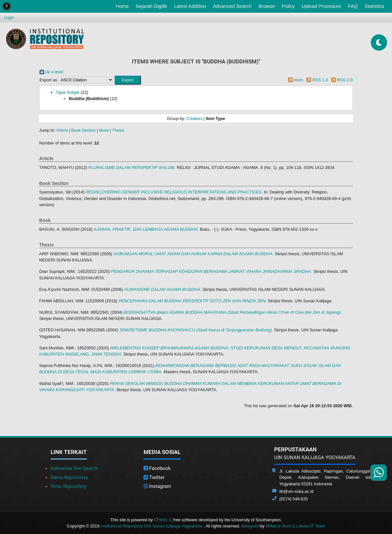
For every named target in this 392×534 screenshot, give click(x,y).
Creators (194, 118)
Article (62, 130)
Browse (267, 6)
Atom (299, 80)
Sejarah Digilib (151, 6)
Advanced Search (232, 6)
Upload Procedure (321, 6)
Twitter (154, 477)
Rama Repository (69, 477)
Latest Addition (190, 6)
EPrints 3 (163, 520)
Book (104, 130)
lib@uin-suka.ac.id (297, 491)
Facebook (157, 468)
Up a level (54, 72)
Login (9, 17)
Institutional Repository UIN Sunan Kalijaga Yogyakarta (152, 526)
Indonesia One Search (74, 468)
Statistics (374, 6)
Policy (288, 6)
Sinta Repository (69, 486)
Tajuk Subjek (68, 92)
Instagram (157, 486)
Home (123, 6)
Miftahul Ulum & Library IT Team (295, 526)
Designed (250, 526)
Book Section (83, 130)
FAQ (353, 6)
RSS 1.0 (320, 80)
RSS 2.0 (345, 80)
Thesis (118, 130)
